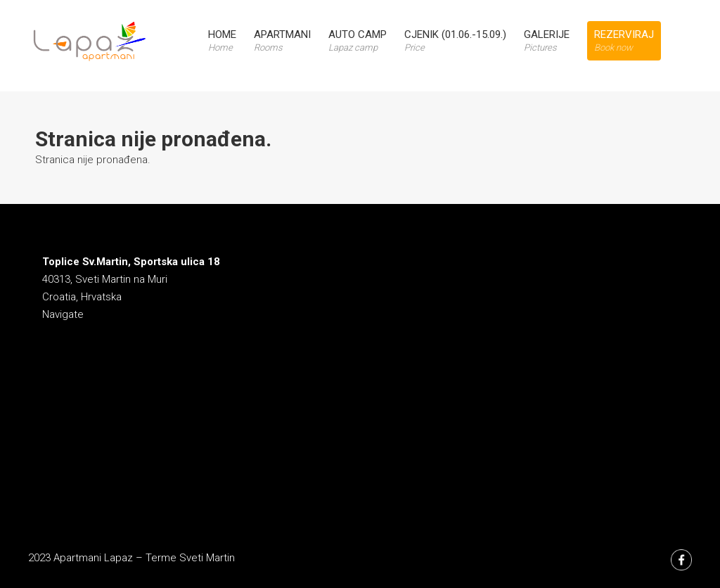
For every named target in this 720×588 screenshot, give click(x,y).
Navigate (63, 314)
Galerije (547, 40)
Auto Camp (358, 40)
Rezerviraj (624, 40)
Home (222, 40)
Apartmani (282, 40)
